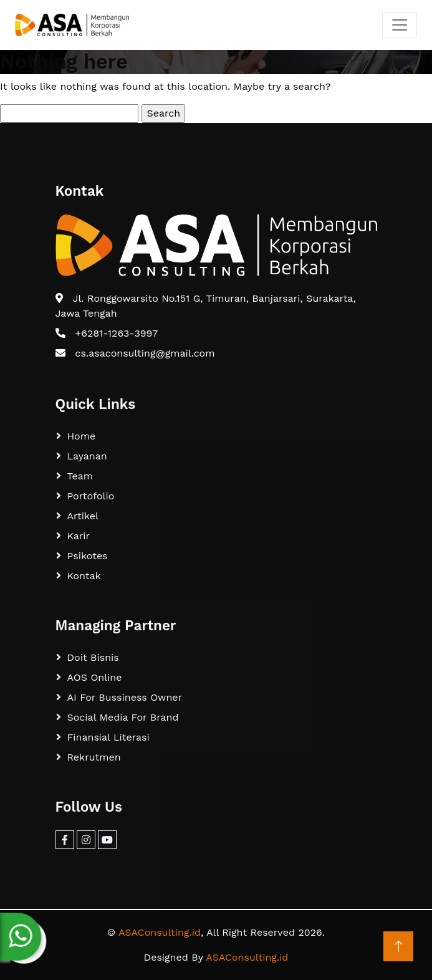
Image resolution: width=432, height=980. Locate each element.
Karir (79, 536)
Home (82, 436)
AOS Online (95, 677)
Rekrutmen (94, 757)
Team (80, 476)
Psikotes (88, 556)
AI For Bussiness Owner (125, 697)
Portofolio (91, 496)
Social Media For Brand (123, 717)
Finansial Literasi (108, 737)
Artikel (83, 516)
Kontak (84, 576)
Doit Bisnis (93, 657)
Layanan (87, 456)
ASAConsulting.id (160, 932)
